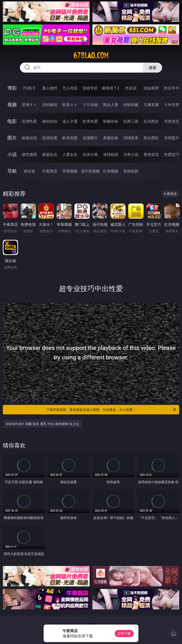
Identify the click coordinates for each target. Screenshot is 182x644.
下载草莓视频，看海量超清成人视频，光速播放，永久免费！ (111, 410)
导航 (12, 171)
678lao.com (91, 56)
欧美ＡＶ (70, 105)
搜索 (153, 68)
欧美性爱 (90, 121)
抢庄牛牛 (172, 88)
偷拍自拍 (50, 121)
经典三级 (131, 121)
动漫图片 (90, 138)
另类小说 (131, 154)
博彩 (12, 88)
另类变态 (172, 121)
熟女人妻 (111, 105)
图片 (12, 138)
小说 (12, 154)
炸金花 (131, 88)
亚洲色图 (50, 138)
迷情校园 (111, 154)
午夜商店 (50, 171)
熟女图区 (151, 138)
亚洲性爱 (29, 121)
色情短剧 (131, 171)
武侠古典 (90, 154)
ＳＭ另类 (172, 105)
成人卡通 (70, 121)
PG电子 (29, 88)
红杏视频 (111, 171)
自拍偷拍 (50, 105)
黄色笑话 (151, 154)
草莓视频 (70, 171)
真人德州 (50, 88)
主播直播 (151, 105)
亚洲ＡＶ (29, 105)
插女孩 (29, 171)
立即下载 (124, 633)
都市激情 (29, 154)
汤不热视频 (90, 171)
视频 (12, 104)
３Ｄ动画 (90, 105)
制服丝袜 (111, 121)
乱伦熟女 (151, 121)
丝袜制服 (131, 105)
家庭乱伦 (50, 154)
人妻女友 (70, 154)
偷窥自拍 (29, 138)
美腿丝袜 (111, 138)
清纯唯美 (131, 138)
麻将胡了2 (111, 88)
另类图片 (172, 138)
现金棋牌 (151, 88)
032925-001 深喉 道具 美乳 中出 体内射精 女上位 (43, 424)
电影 (12, 121)
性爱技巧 (172, 154)
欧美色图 (70, 138)
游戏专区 (90, 88)
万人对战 (70, 88)
